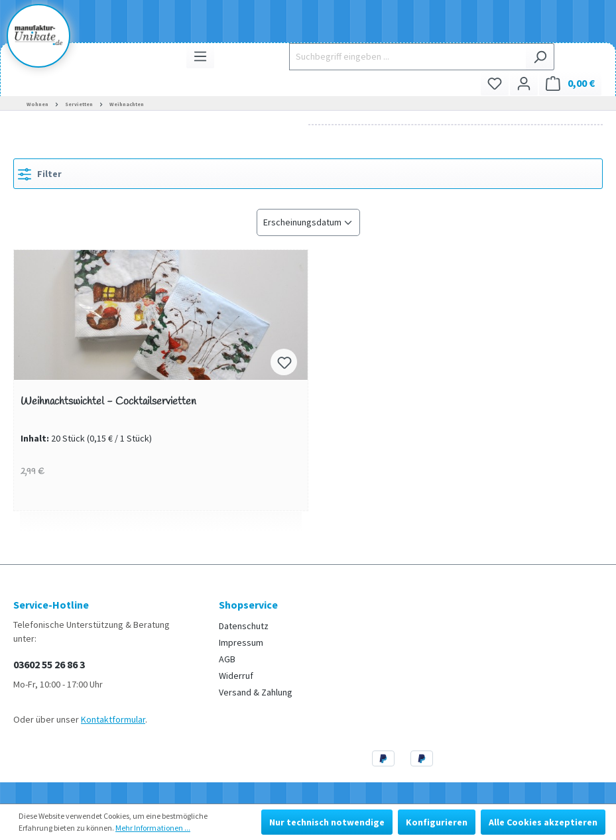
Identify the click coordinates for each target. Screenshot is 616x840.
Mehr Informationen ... (153, 828)
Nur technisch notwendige (327, 822)
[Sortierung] (308, 222)
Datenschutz (244, 626)
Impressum (241, 642)
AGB (227, 659)
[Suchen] (540, 57)
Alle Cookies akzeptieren (543, 822)
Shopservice (248, 605)
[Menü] (200, 56)
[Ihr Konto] (524, 83)
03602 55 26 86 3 (49, 664)
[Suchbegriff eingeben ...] (407, 57)
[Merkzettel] (495, 83)
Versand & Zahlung (256, 692)
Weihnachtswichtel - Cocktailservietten (108, 402)
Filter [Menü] (40, 172)
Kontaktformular (113, 719)
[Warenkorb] (570, 83)
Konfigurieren (437, 822)
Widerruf (236, 676)
